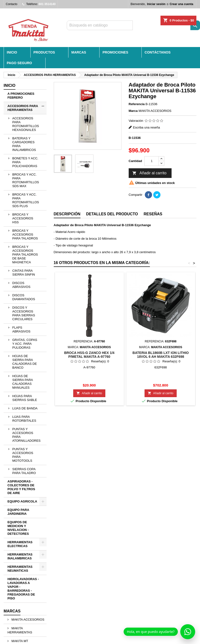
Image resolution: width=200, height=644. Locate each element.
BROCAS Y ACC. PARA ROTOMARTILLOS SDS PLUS (26, 200)
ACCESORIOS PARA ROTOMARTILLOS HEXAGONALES (26, 124)
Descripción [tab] (67, 214)
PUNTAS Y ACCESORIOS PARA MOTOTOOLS (23, 455)
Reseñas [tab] (153, 214)
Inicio (10, 85)
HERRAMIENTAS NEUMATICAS (20, 569)
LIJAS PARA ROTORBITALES (24, 419)
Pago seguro (19, 63)
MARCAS (79, 52)
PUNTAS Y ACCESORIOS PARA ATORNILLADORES (26, 435)
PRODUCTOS (44, 52)
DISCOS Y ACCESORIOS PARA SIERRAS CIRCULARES (24, 313)
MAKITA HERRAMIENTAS (20, 630)
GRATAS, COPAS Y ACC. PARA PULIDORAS (25, 344)
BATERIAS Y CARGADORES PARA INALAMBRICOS (24, 144)
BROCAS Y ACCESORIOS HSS (23, 218)
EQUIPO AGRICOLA (22, 501)
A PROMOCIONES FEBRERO (21, 96)
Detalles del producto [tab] (112, 214)
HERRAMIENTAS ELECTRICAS (20, 544)
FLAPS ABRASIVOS (21, 329)
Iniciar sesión (156, 4)
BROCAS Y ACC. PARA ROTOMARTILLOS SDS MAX (26, 180)
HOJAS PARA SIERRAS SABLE (25, 398)
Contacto (12, 4)
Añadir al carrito (149, 173)
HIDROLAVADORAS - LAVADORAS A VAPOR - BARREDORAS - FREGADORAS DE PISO (23, 589)
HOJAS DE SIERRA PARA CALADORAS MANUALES (23, 382)
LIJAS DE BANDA (25, 408)
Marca (133, 111)
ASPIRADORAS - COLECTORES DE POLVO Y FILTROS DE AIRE (21, 487)
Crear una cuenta (181, 4)
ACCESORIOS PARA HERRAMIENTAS (23, 108)
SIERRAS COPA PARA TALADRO (24, 471)
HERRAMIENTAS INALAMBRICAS (20, 556)
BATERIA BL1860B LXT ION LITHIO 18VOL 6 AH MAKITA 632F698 (161, 355)
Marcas (12, 611)
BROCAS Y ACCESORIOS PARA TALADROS (25, 234)
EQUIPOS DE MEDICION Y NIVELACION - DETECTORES (18, 528)
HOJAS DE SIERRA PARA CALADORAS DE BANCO (25, 362)
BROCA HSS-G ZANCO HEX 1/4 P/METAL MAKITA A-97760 (89, 355)
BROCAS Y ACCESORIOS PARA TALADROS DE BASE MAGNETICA (25, 254)
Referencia (137, 104)
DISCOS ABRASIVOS (21, 285)
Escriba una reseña (147, 127)
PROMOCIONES (115, 52)
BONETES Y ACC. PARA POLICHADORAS (25, 162)
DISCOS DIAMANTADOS (24, 297)
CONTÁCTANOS (158, 52)
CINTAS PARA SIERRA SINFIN (24, 273)
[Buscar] (100, 25)
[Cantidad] (152, 161)
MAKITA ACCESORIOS (27, 620)
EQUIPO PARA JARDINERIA (18, 512)
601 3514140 (47, 4)
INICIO (12, 52)
